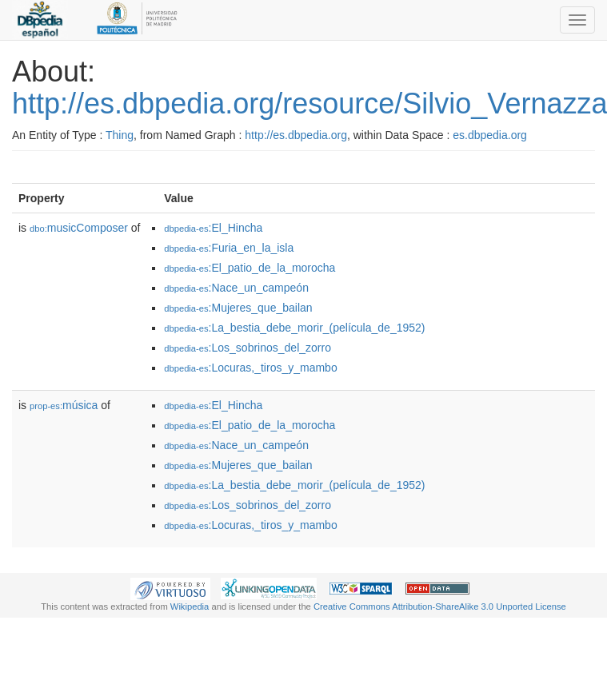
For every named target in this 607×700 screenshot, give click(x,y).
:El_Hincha (213, 228)
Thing (120, 135)
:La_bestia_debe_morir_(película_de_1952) (294, 328)
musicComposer (79, 228)
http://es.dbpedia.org (296, 135)
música (64, 405)
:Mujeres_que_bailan (238, 308)
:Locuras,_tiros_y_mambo (250, 368)
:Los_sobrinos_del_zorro (248, 348)
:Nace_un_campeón (236, 288)
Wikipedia (190, 607)
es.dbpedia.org (490, 135)
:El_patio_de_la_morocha (250, 268)
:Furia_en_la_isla (229, 248)
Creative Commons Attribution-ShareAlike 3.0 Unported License (440, 607)
